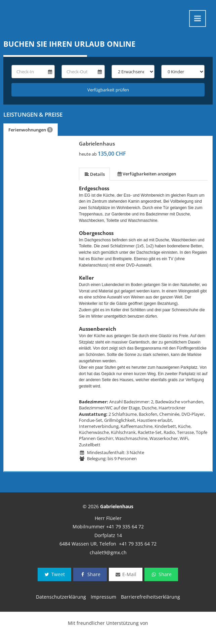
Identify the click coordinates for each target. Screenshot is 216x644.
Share (90, 574)
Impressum (103, 597)
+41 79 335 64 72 (125, 527)
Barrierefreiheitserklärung (150, 597)
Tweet (54, 574)
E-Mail (126, 574)
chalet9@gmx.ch (108, 552)
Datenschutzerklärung (61, 597)
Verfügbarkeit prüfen (108, 90)
